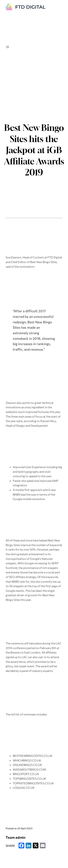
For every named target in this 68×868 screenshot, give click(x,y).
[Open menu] (8, 47)
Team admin (16, 837)
